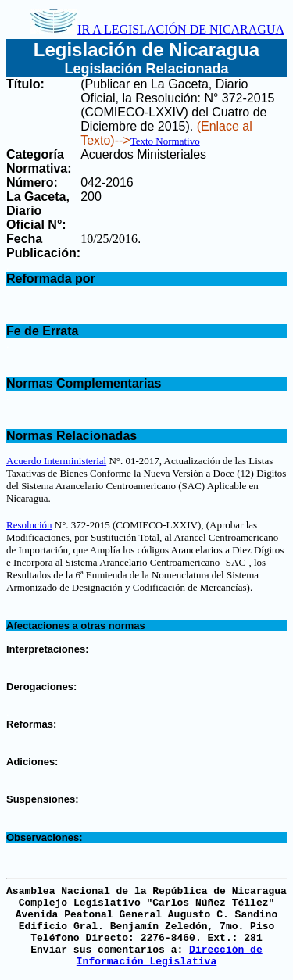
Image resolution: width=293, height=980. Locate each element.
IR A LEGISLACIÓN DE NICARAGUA (157, 29)
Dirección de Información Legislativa (170, 956)
